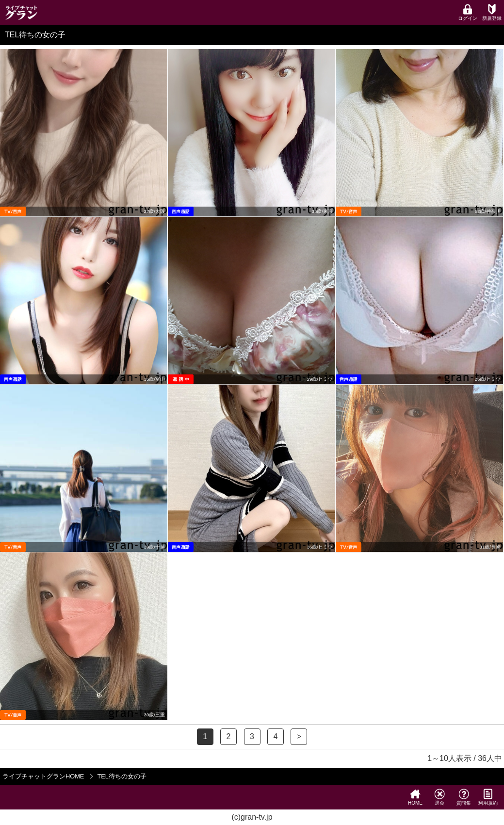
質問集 (464, 797)
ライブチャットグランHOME (43, 776)
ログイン (468, 12)
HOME (415, 797)
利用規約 (488, 797)
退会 (439, 797)
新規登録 (492, 12)
